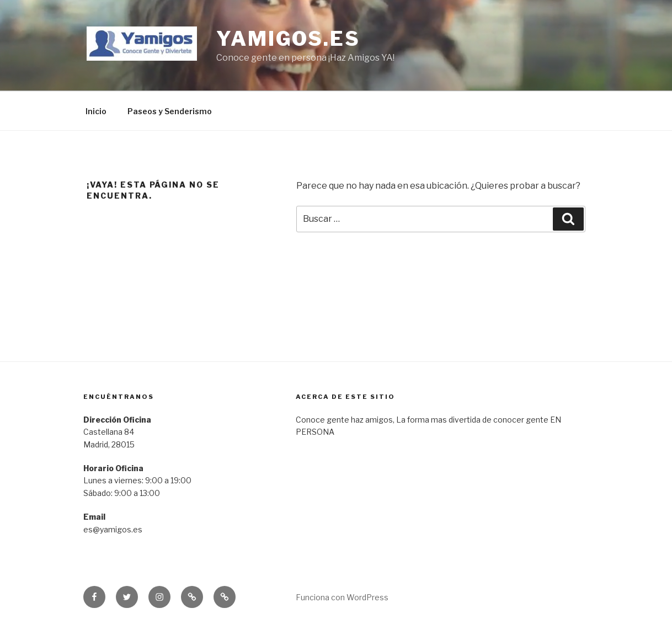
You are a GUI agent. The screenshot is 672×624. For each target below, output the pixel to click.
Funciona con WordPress (342, 597)
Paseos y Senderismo (170, 111)
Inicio (96, 111)
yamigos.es (288, 39)
